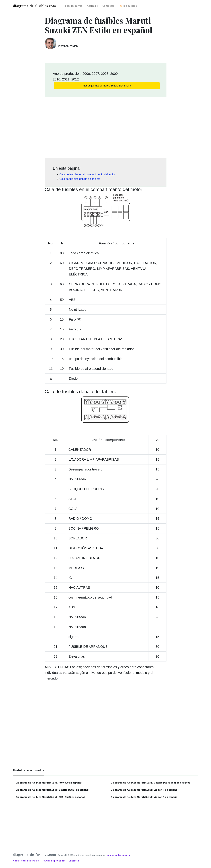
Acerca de (92, 6)
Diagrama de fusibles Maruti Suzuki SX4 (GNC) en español (50, 797)
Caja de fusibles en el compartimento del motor (87, 174)
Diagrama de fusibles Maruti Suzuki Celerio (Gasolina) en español (150, 783)
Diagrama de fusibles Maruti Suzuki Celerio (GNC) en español (52, 790)
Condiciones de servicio (26, 861)
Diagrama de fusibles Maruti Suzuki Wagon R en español (145, 790)
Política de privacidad (54, 861)
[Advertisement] (106, 126)
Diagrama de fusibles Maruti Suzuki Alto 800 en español (49, 783)
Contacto (74, 861)
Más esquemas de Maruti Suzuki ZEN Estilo (107, 85)
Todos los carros (73, 6)
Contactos (108, 6)
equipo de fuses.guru (118, 855)
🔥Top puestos (128, 6)
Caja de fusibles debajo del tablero (80, 179)
